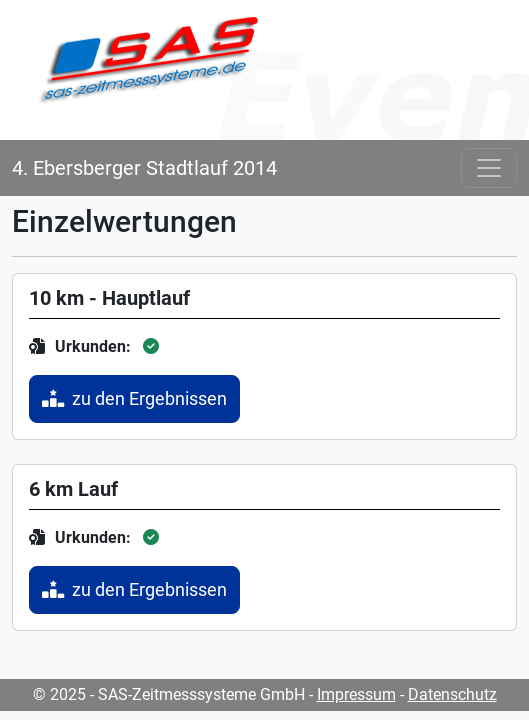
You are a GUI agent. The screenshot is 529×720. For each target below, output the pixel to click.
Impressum (356, 694)
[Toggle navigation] (489, 168)
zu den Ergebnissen (134, 399)
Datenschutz (452, 694)
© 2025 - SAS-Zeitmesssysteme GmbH (169, 694)
